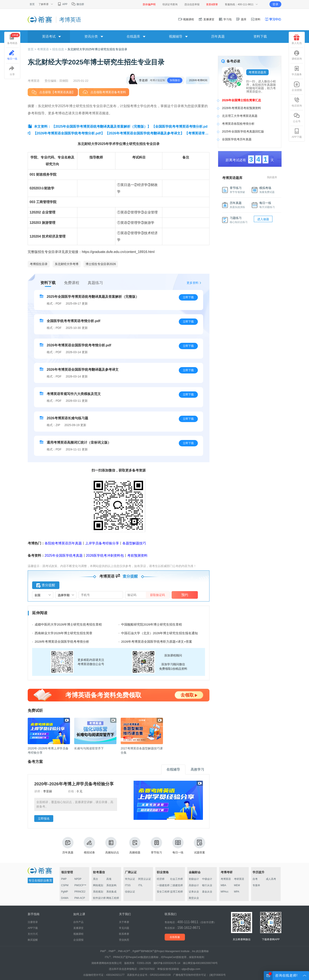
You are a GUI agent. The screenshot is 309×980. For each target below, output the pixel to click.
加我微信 (175, 80)
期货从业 (194, 898)
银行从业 (207, 885)
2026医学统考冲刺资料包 (105, 556)
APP (62, 4)
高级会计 (194, 885)
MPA (237, 892)
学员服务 (297, 71)
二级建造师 (176, 885)
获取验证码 (157, 595)
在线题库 (133, 36)
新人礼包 (297, 40)
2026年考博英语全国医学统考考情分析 (62, 642)
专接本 (256, 885)
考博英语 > (45, 49)
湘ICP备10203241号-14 (167, 963)
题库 (241, 19)
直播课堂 (206, 19)
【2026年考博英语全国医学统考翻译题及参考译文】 (145, 133)
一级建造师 (163, 885)
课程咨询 (297, 55)
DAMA (65, 898)
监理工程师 (176, 892)
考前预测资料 (137, 556)
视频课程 (186, 19)
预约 (185, 595)
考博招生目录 (39, 264)
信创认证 (130, 892)
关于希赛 (124, 922)
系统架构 (111, 885)
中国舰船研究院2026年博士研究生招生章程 (152, 624)
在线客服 (175, 937)
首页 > (32, 49)
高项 (109, 879)
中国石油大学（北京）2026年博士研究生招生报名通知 (159, 633)
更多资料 (193, 283)
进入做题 (263, 219)
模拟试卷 (89, 845)
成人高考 (271, 879)
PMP (64, 879)
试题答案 (200, 845)
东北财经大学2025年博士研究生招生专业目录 (97, 49)
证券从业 (194, 892)
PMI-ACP (80, 898)
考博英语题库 (257, 72)
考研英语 (239, 879)
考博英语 (226, 879)
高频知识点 (112, 845)
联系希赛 (124, 934)
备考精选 (13, 39)
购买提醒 (33, 940)
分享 (12, 71)
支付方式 (33, 934)
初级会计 (194, 879)
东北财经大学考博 (67, 264)
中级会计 (207, 879)
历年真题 (218, 36)
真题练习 (95, 283)
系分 (96, 879)
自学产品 (78, 922)
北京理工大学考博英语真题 (240, 116)
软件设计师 (99, 898)
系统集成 (111, 892)
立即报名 (44, 819)
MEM (237, 885)
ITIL (140, 885)
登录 (275, 4)
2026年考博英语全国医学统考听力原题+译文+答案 (157, 642)
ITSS (128, 885)
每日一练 (178, 845)
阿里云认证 (145, 879)
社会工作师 (176, 879)
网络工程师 (113, 898)
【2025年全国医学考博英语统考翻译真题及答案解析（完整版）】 (101, 126)
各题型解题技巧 (134, 543)
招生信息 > (60, 49)
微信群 (78, 4)
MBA (223, 885)
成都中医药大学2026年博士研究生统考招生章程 (68, 624)
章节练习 (156, 845)
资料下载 (260, 36)
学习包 (225, 19)
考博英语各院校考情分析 (238, 124)
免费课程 (72, 283)
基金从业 (207, 892)
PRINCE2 (80, 892)
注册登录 (33, 922)
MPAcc (225, 892)
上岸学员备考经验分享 (102, 543)
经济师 (161, 879)
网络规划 (98, 885)
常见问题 (124, 928)
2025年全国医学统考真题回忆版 (243, 131)
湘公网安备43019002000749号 (200, 963)
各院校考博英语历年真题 (63, 543)
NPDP (78, 879)
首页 (32, 4)
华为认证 (130, 879)
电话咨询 (297, 102)
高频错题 (135, 845)
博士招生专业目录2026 (101, 264)
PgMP (65, 892)
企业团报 (297, 86)
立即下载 (188, 297)
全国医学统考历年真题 (237, 139)
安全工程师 (163, 892)
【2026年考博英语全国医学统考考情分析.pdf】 (69, 133)
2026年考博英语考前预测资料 (241, 108)
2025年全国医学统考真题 (64, 556)
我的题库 (272, 177)
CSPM (65, 885)
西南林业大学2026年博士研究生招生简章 (64, 633)
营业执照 (124, 940)
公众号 (297, 118)
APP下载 (297, 133)
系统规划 (98, 892)
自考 (255, 879)
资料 (256, 19)
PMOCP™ (80, 885)
